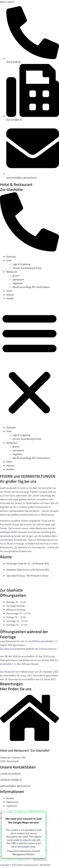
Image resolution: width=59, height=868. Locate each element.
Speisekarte (18, 280)
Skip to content (7, 2)
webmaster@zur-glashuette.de (15, 786)
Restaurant (12, 272)
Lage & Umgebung (21, 264)
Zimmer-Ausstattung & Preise (27, 268)
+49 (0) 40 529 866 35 (11, 780)
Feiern (9, 291)
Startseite (11, 257)
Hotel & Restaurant (16, 184)
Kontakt (10, 298)
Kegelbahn (18, 283)
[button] (29, 363)
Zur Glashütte (11, 190)
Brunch (16, 276)
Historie (10, 295)
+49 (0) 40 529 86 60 (10, 774)
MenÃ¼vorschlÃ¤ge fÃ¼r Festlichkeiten (31, 287)
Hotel (9, 260)
